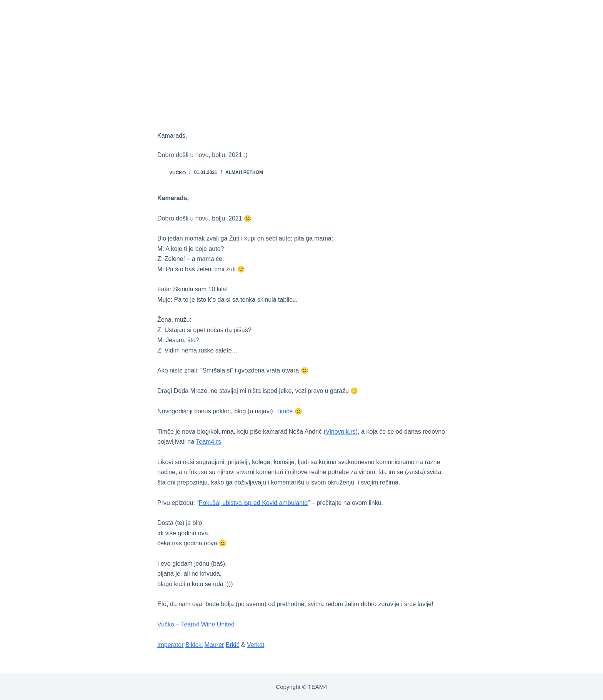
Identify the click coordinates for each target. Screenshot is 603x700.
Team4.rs (208, 442)
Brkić (233, 645)
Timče (284, 411)
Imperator (170, 645)
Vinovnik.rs (341, 432)
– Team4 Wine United (205, 624)
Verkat (256, 645)
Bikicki (194, 645)
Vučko (166, 624)
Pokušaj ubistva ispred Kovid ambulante (253, 503)
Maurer (214, 645)
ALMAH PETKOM (244, 172)
